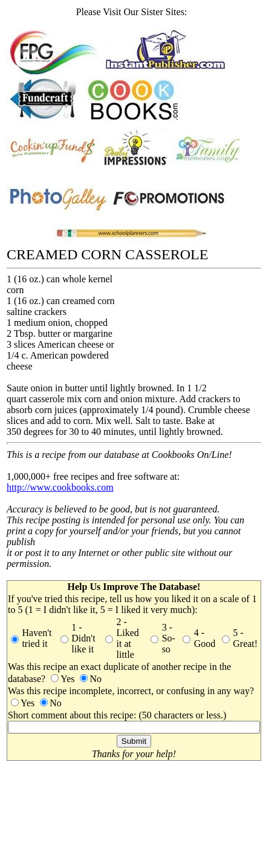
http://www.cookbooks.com (60, 487)
